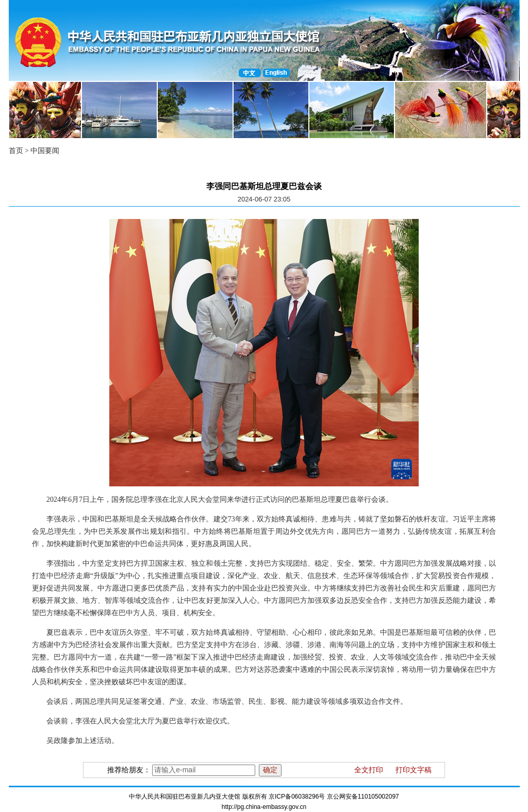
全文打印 (369, 770)
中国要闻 (45, 151)
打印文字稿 (414, 770)
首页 (16, 151)
